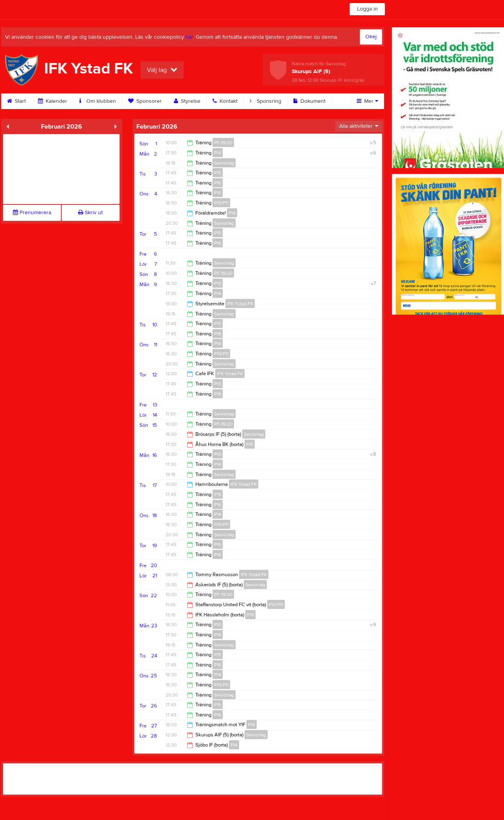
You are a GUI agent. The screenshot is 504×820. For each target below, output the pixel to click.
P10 (218, 283)
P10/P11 (221, 203)
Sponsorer (145, 101)
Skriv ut (90, 213)
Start (16, 101)
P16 (218, 183)
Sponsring (265, 101)
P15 (218, 173)
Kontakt (225, 101)
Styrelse (187, 101)
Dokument (309, 101)
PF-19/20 (223, 143)
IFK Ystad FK (240, 304)
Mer (367, 101)
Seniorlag (224, 163)
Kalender (53, 101)
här (189, 37)
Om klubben (98, 101)
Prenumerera (32, 213)
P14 (218, 153)
